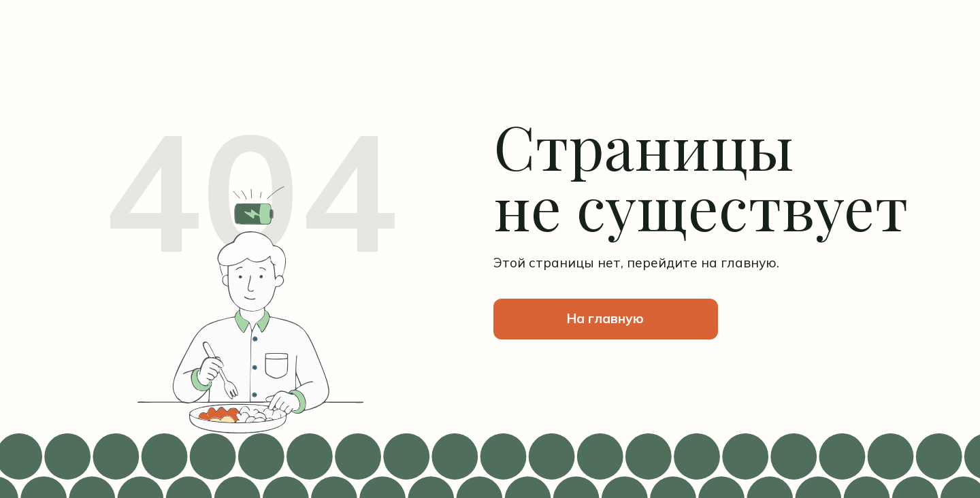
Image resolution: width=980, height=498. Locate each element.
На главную (605, 318)
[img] (250, 59)
